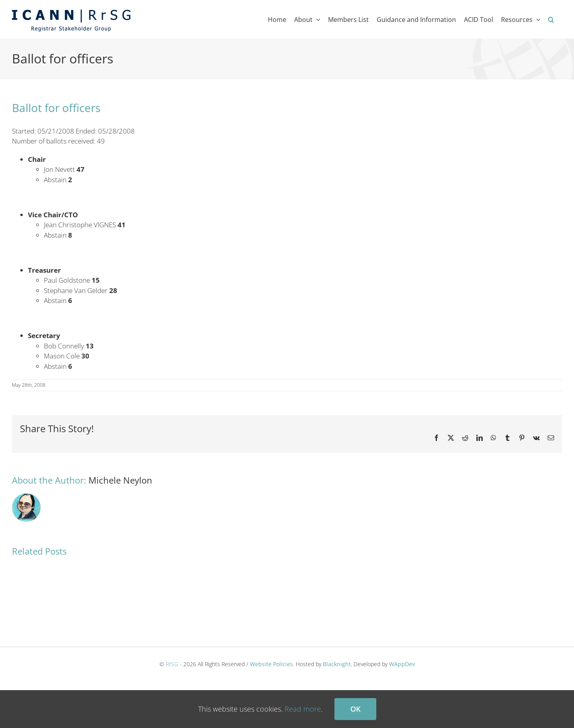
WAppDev (402, 664)
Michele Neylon (120, 480)
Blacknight (337, 664)
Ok (355, 709)
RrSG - (174, 664)
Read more (303, 709)
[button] (551, 19)
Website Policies (271, 664)
